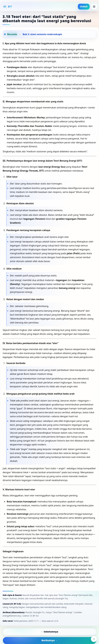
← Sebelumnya (49, 632)
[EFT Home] (7, 7)
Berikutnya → (50, 640)
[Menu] (94, 7)
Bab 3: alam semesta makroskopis (42, 34)
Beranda (12, 34)
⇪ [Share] (94, 639)
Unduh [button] (84, 6)
